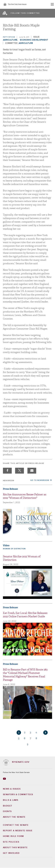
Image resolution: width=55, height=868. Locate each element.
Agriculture (10, 40)
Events (7, 811)
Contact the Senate (16, 825)
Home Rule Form (13, 836)
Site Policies (11, 842)
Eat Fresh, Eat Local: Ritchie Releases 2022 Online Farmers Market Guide (25, 615)
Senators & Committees (18, 795)
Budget (8, 806)
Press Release (10, 489)
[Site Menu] (52, 4)
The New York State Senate (17, 4)
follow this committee (25, 13)
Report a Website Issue (18, 831)
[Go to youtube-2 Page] (5, 779)
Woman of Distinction (14, 549)
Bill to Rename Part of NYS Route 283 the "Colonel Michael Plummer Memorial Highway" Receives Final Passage (25, 675)
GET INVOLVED (11, 853)
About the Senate (14, 817)
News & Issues (12, 789)
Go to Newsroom (40, 480)
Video (6, 545)
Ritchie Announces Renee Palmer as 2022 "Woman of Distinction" (25, 496)
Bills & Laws (11, 800)
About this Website (15, 848)
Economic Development (34, 40)
